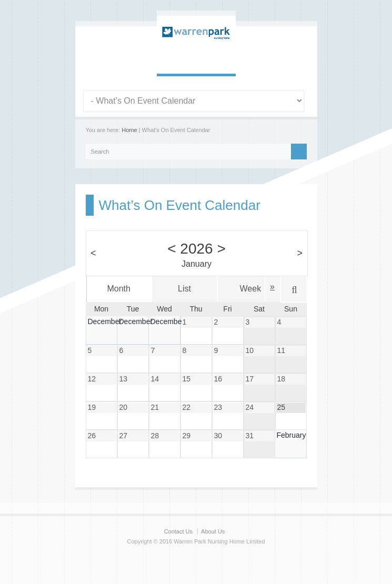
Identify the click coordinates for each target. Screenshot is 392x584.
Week (251, 289)
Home (129, 130)
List (184, 289)
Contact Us (178, 531)
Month (118, 289)
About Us (213, 531)
